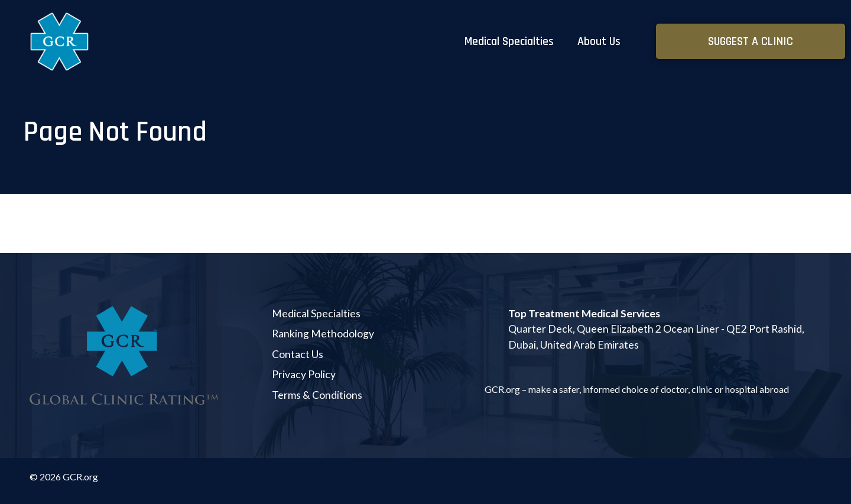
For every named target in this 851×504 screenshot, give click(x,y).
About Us (599, 41)
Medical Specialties (509, 41)
